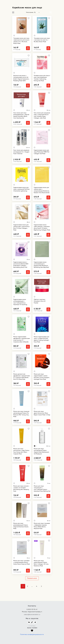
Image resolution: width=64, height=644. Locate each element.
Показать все (32, 578)
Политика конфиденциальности (32, 634)
